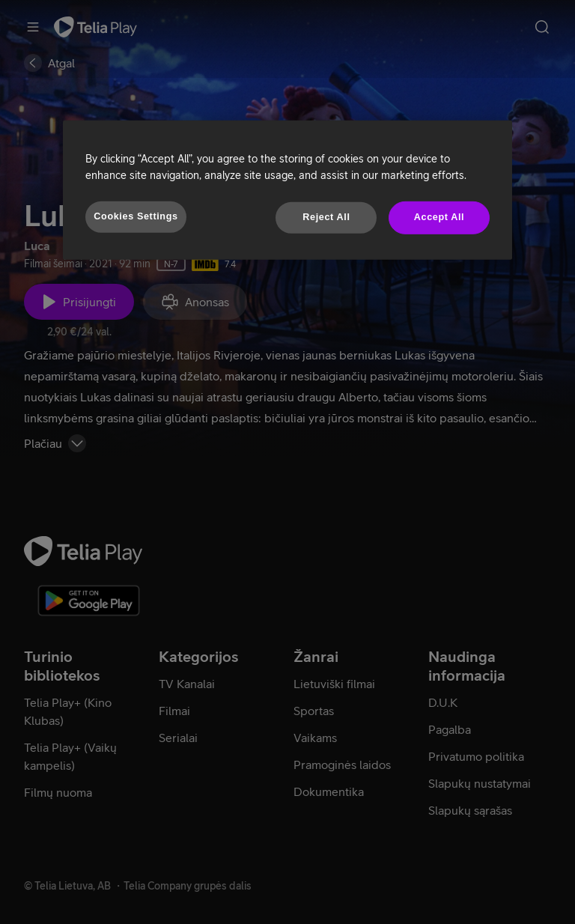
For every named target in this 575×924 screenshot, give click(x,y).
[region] (287, 190)
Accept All (439, 217)
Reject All (326, 217)
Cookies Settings (136, 216)
